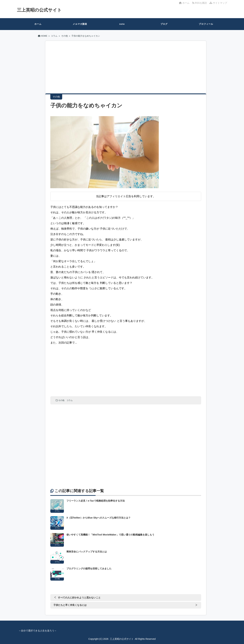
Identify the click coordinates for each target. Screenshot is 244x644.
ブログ (164, 24)
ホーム (184, 3)
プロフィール (206, 24)
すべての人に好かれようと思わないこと (79, 598)
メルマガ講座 (80, 24)
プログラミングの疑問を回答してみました (89, 569)
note (122, 24)
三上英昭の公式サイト (39, 10)
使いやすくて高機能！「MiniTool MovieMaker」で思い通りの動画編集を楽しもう (110, 535)
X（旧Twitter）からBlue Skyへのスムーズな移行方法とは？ (99, 518)
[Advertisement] (126, 70)
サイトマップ (218, 3)
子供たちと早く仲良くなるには (70, 605)
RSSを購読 (200, 3)
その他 (61, 400)
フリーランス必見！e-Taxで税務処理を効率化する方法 (96, 501)
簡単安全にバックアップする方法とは (87, 552)
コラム (70, 400)
